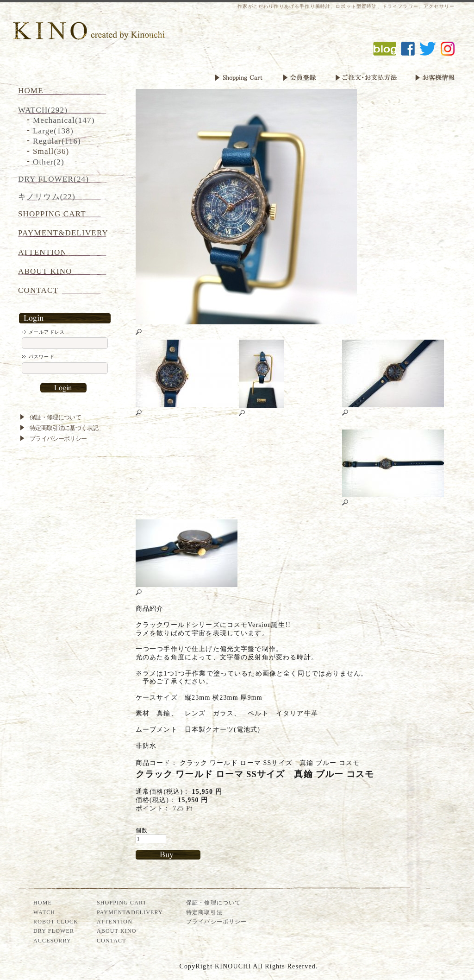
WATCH (44, 912)
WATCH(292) (43, 110)
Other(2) (49, 162)
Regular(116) (57, 141)
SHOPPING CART (52, 214)
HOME (31, 91)
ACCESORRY (52, 941)
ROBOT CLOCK (56, 922)
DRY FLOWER (54, 931)
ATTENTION (42, 252)
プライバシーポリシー (58, 439)
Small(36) (51, 151)
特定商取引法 (204, 912)
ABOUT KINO (45, 271)
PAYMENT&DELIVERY (63, 233)
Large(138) (53, 131)
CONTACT (38, 290)
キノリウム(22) (47, 197)
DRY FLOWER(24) (53, 179)
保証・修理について (55, 417)
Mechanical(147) (64, 120)
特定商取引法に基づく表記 (64, 428)
